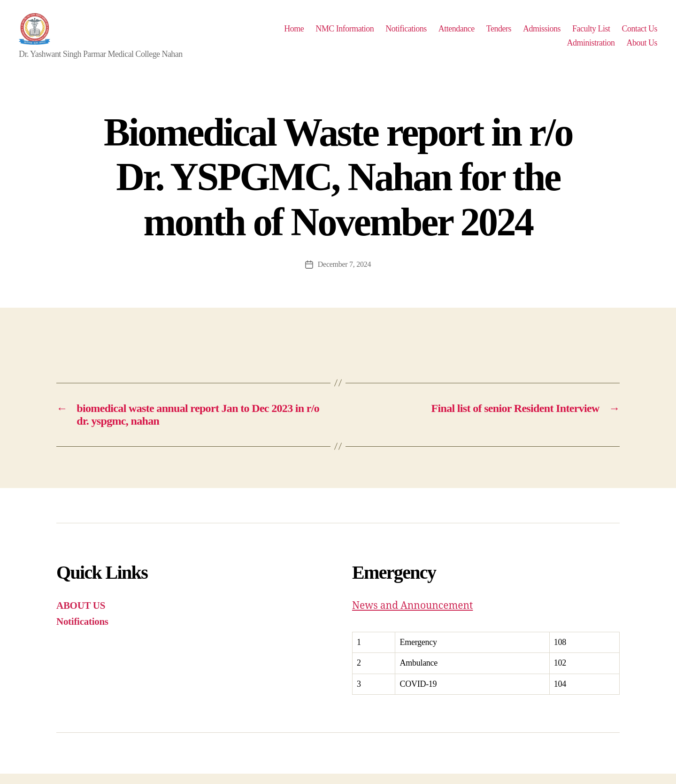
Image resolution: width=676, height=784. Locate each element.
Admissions (542, 34)
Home (294, 34)
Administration (591, 48)
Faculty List (591, 34)
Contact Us (639, 34)
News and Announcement (413, 616)
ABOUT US (81, 616)
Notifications (406, 34)
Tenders (499, 34)
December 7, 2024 (344, 275)
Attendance (457, 34)
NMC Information (345, 34)
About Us (642, 48)
